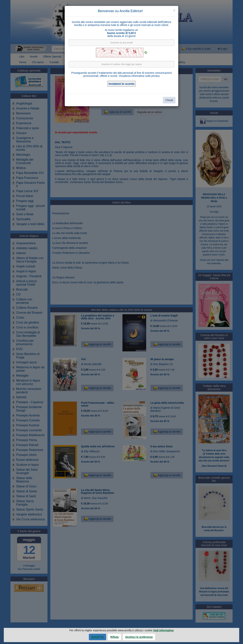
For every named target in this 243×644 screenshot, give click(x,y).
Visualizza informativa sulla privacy (139, 76)
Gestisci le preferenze (139, 637)
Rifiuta (114, 637)
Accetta (98, 637)
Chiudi (169, 100)
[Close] (174, 10)
